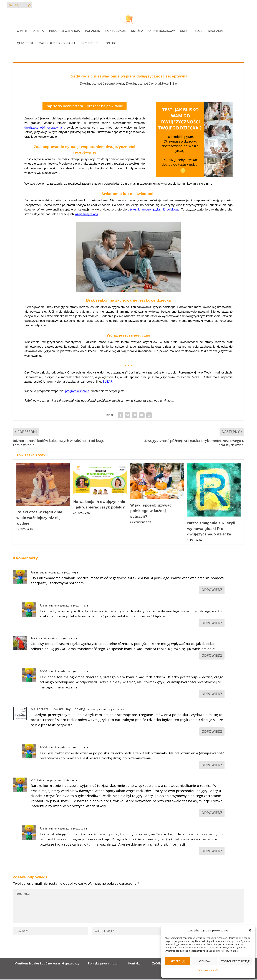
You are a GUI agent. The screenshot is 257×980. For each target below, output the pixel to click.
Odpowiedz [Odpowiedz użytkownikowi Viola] (212, 813)
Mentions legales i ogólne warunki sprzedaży (47, 964)
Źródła (157, 964)
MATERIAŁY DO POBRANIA (57, 44)
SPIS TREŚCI (90, 44)
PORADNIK (93, 31)
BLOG (199, 31)
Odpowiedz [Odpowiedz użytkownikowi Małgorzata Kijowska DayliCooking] (212, 732)
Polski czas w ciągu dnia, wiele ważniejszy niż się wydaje (40, 518)
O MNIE (22, 31)
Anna (35, 573)
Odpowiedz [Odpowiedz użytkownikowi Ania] (212, 656)
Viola (35, 781)
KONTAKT (110, 44)
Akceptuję (178, 961)
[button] (250, 930)
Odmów (205, 961)
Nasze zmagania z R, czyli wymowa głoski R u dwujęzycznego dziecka (211, 529)
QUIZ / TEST (25, 44)
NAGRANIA (215, 31)
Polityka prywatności (208, 970)
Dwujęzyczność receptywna (102, 84)
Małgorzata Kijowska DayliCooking (58, 710)
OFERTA (38, 31)
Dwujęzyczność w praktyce (147, 84)
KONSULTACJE (115, 31)
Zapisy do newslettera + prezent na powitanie (85, 106)
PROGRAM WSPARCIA (64, 31)
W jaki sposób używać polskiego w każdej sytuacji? (151, 511)
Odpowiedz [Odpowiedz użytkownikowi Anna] (212, 590)
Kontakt (134, 964)
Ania (34, 639)
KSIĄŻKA (137, 31)
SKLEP (185, 31)
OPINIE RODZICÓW (162, 31)
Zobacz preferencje (235, 961)
